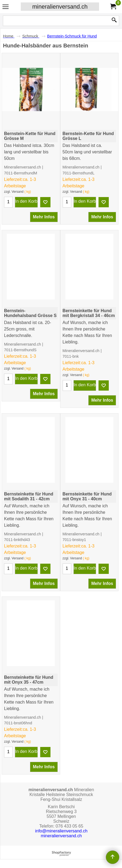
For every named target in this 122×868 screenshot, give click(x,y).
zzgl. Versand (14, 192)
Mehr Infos (44, 217)
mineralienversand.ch (60, 7)
